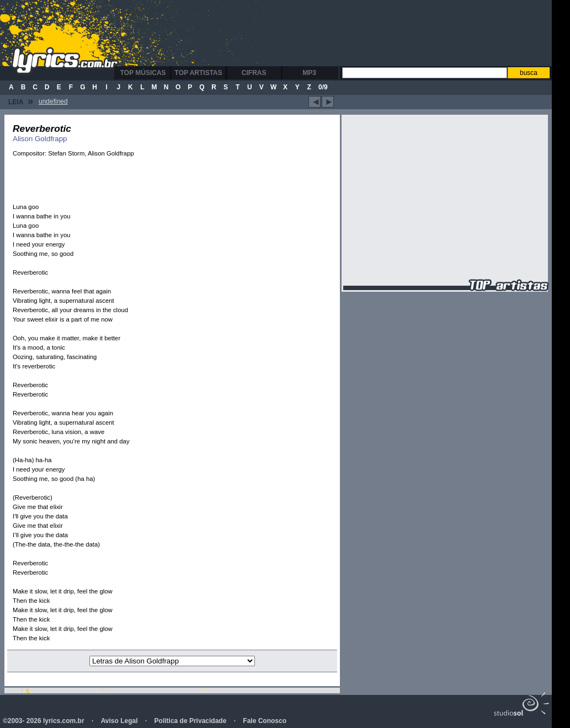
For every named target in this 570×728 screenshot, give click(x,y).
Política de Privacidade (191, 721)
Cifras (254, 73)
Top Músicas (143, 73)
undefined (53, 101)
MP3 (309, 73)
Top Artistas (199, 73)
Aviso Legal (119, 721)
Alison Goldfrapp (40, 139)
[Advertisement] (339, 33)
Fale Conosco (265, 721)
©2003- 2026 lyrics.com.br (44, 721)
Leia (21, 101)
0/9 (323, 87)
